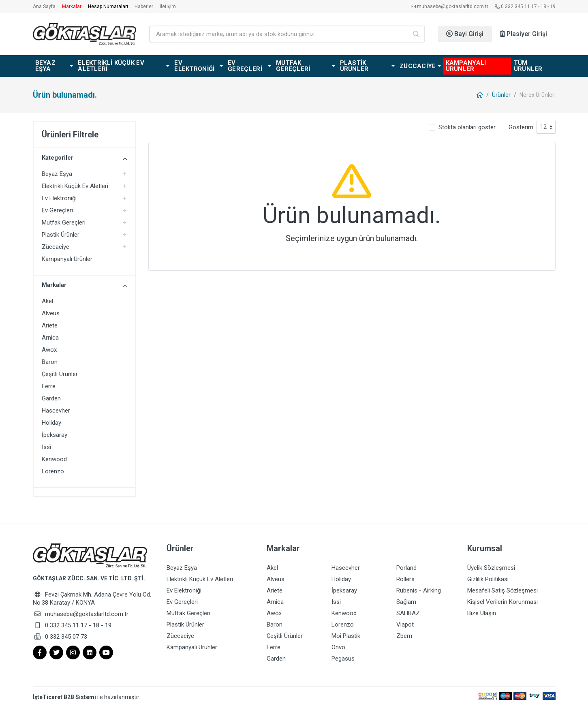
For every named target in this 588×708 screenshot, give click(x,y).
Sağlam (406, 602)
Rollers (405, 579)
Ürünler (501, 95)
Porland (406, 568)
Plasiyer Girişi (524, 34)
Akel (47, 301)
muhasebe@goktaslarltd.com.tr (450, 6)
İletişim (168, 6)
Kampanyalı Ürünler (67, 259)
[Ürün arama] (278, 34)
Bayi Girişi (465, 34)
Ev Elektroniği (59, 198)
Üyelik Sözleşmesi (491, 568)
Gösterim (521, 127)
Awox (49, 350)
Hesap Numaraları (108, 6)
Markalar (72, 6)
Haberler (144, 6)
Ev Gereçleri (57, 210)
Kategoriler (84, 158)
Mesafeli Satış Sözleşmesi (502, 590)
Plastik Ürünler (61, 235)
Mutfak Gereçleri (64, 222)
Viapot (405, 625)
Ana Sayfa (44, 6)
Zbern (404, 636)
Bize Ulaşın (482, 613)
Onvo (338, 647)
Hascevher (56, 411)
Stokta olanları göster (467, 127)
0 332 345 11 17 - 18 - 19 (525, 6)
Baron (50, 362)
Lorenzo (53, 471)
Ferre (49, 386)
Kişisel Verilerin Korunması (502, 602)
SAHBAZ (408, 613)
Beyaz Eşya (57, 174)
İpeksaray (55, 435)
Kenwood (54, 459)
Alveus (51, 313)
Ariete (50, 325)
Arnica (50, 338)
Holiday (51, 423)
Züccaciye (56, 247)
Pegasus (343, 659)
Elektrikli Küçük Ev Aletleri (75, 186)
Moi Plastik (346, 636)
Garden (51, 398)
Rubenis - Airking (419, 590)
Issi (46, 447)
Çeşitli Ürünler (60, 374)
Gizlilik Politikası (488, 579)
